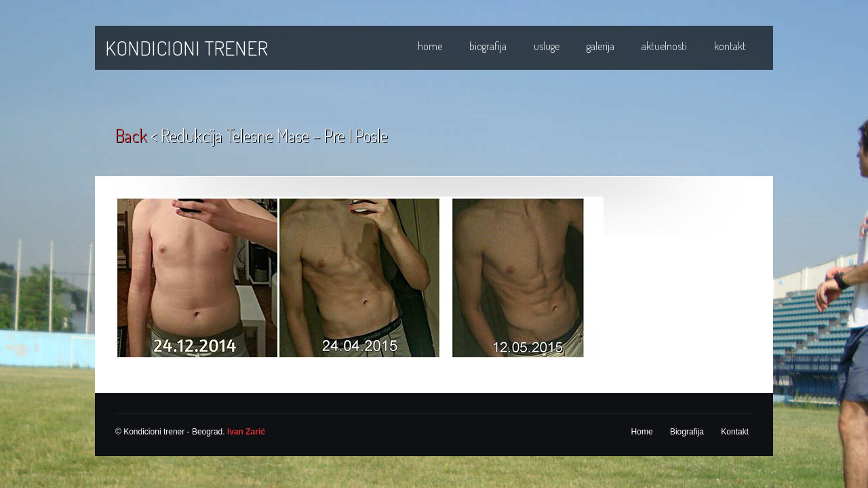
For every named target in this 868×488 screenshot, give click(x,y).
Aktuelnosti (664, 46)
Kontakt (730, 46)
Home (430, 46)
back (131, 135)
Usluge (547, 46)
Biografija (488, 46)
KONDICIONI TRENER (186, 47)
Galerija (600, 46)
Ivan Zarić (246, 432)
